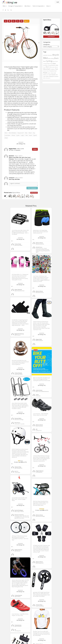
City (34, 133)
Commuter (7, 135)
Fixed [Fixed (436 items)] (56, 61)
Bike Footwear (39, 340)
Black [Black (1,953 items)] (56, 58)
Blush (30, 133)
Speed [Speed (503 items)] (50, 75)
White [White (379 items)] (44, 78)
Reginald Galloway (19, 334)
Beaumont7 (21, 133)
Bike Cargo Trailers (19, 511)
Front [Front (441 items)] (51, 64)
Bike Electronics (40, 292)
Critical (13, 135)
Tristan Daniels (18, 373)
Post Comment (32, 188)
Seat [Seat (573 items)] (55, 73)
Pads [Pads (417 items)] (48, 71)
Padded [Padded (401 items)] (45, 71)
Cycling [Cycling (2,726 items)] (49, 61)
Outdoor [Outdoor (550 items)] (53, 69)
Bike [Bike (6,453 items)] (46, 58)
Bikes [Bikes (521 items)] (50, 58)
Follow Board (34, 193)
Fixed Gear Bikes (19, 374)
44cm (6, 133)
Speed (35, 135)
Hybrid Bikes (16, 193)
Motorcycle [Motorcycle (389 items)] (52, 67)
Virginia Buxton (40, 471)
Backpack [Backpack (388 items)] (50, 55)
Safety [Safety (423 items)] (52, 73)
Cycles (18, 135)
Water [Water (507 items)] (47, 76)
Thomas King (18, 467)
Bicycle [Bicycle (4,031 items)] (56, 55)
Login (58, 2)
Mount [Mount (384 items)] (56, 67)
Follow (35, 149)
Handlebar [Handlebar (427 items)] (45, 65)
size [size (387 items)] (47, 75)
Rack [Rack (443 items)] (55, 71)
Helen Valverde (18, 290)
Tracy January (18, 625)
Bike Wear (28, 6)
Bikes (5, 6)
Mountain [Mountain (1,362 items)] (47, 69)
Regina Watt (39, 339)
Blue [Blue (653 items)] (44, 61)
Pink (27, 135)
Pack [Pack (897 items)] (57, 69)
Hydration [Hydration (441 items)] (53, 65)
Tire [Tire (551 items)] (57, 75)
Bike (26, 133)
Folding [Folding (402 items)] (45, 64)
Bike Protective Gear (19, 291)
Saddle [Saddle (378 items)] (49, 73)
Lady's (22, 135)
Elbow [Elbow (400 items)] (54, 61)
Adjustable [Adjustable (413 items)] (45, 55)
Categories (46, 44)
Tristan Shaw (18, 244)
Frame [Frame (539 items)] (48, 64)
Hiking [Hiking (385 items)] (49, 65)
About (49, 6)
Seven (30, 135)
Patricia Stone (39, 243)
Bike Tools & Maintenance (42, 391)
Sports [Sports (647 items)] (54, 75)
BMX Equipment (18, 468)
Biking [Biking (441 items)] (53, 58)
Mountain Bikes (18, 245)
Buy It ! (27, 21)
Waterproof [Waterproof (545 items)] (52, 76)
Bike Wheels (17, 551)
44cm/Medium (13, 133)
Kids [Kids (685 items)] (57, 65)
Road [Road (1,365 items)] (45, 73)
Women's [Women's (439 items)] (48, 78)
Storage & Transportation (16, 6)
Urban (6, 138)
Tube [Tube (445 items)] (44, 76)
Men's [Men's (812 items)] (48, 67)
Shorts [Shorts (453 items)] (45, 75)
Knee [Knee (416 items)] (44, 67)
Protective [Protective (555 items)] (52, 71)
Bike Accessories (40, 244)
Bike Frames (17, 335)
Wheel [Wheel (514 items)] (57, 76)
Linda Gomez (39, 390)
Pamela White (18, 418)
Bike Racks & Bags (19, 420)
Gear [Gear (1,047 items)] (54, 63)
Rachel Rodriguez (19, 510)
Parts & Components (39, 6)
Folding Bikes (39, 472)
